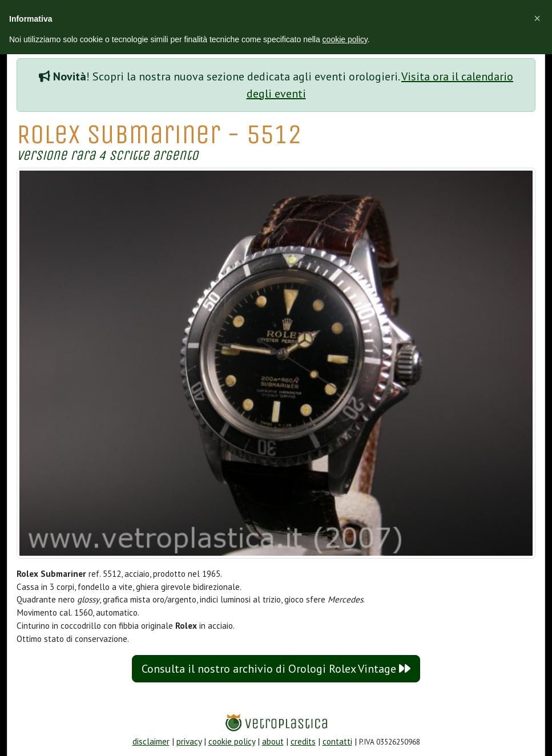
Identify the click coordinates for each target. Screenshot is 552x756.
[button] (537, 18)
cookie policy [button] (345, 39)
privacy (189, 741)
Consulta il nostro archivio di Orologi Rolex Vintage (276, 669)
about (273, 741)
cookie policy (232, 741)
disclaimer (151, 741)
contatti (337, 741)
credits (303, 741)
